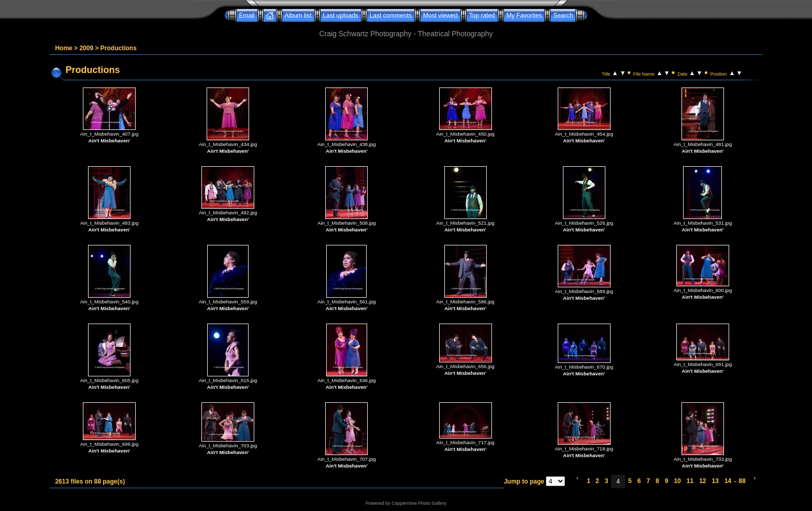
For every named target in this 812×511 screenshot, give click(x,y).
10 (677, 481)
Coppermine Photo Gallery (419, 503)
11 (690, 481)
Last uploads (341, 16)
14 (728, 481)
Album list (298, 16)
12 (702, 481)
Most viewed (440, 16)
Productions (119, 48)
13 (715, 481)
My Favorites (524, 16)
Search (563, 16)
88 (742, 481)
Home (63, 48)
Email (247, 16)
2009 (86, 48)
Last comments (391, 16)
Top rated (482, 16)
